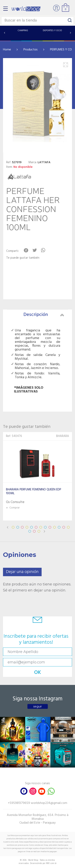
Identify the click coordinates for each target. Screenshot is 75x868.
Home (7, 50)
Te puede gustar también (23, 258)
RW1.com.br (51, 863)
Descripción (44, 315)
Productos (30, 50)
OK (38, 673)
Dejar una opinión (22, 572)
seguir (37, 706)
